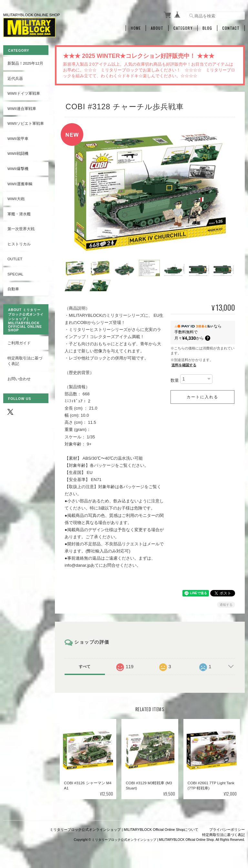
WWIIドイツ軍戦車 (24, 93)
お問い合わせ (19, 379)
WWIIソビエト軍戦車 (26, 123)
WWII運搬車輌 (20, 184)
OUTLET (15, 259)
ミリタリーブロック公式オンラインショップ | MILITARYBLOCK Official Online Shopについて (124, 830)
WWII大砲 (16, 199)
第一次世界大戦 (21, 229)
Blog (207, 28)
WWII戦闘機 (18, 153)
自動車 (13, 289)
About (157, 28)
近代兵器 (15, 78)
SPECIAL (15, 274)
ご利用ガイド (19, 343)
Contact (231, 28)
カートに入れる (202, 397)
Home (136, 28)
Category (183, 28)
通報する (226, 605)
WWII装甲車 (18, 139)
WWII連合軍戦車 (22, 108)
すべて (85, 667)
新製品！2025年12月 (25, 63)
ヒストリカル (19, 244)
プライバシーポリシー (227, 830)
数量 (175, 380)
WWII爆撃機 (18, 169)
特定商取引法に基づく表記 (25, 361)
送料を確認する (184, 365)
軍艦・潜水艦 (19, 214)
